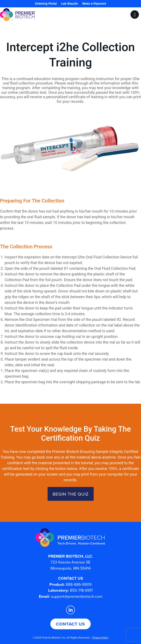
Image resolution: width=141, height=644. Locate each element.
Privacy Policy (100, 637)
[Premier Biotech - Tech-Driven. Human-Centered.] (70, 537)
